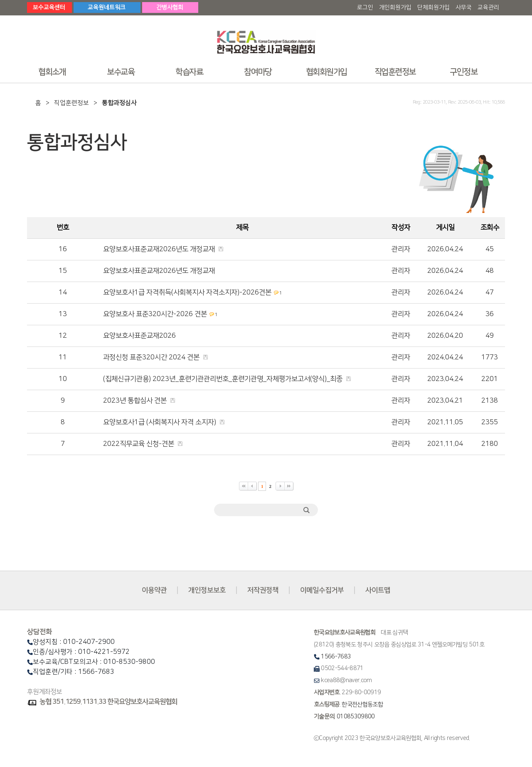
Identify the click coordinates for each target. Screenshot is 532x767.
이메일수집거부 (322, 590)
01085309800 (356, 717)
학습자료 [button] (189, 72)
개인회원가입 (395, 7)
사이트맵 (378, 590)
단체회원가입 (433, 7)
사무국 (464, 7)
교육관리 (488, 7)
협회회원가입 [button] (326, 72)
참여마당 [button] (258, 72)
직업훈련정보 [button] (395, 72)
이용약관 (154, 590)
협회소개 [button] (52, 72)
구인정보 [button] (463, 72)
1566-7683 (336, 657)
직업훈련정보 (71, 103)
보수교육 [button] (121, 72)
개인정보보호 (207, 590)
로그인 (365, 7)
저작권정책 (263, 590)
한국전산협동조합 (362, 705)
